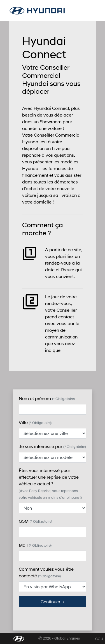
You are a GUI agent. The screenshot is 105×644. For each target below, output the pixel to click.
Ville (35, 422)
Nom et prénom (47, 398)
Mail (35, 545)
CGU (99, 639)
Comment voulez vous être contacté (46, 572)
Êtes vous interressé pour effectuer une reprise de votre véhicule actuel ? (50, 484)
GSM (36, 521)
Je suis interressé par (52, 446)
